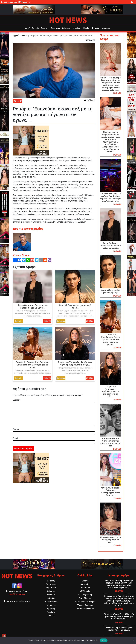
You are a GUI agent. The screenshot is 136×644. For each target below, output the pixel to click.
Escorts (44, 28)
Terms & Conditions (85, 609)
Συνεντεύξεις (51, 602)
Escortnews (51, 584)
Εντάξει (104, 640)
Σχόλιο (17, 400)
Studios (77, 28)
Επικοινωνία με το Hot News (17, 601)
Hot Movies (51, 605)
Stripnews (51, 591)
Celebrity (35, 28)
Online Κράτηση (85, 595)
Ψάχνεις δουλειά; (85, 605)
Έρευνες (51, 609)
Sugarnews (55, 28)
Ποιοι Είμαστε (85, 598)
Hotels (86, 28)
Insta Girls (51, 598)
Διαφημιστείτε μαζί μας (85, 602)
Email (15, 438)
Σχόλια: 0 (90, 100)
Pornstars (96, 28)
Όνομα (16, 429)
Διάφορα (106, 28)
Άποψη (51, 616)
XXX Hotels (85, 591)
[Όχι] (133, 640)
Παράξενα (51, 612)
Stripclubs (66, 28)
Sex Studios (85, 588)
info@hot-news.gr (17, 594)
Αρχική (27, 28)
